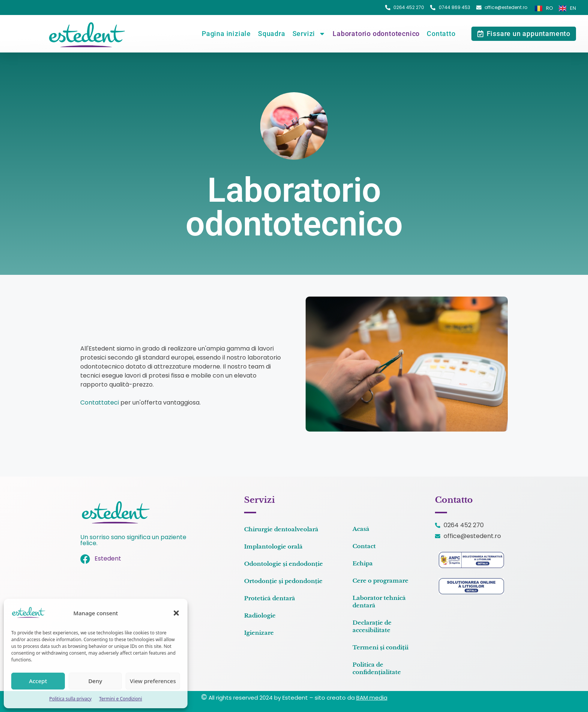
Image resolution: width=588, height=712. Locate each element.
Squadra (272, 34)
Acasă (361, 529)
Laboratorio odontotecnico (376, 34)
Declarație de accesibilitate (372, 626)
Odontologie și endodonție (283, 564)
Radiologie (260, 615)
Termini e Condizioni (121, 699)
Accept (38, 681)
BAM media (372, 698)
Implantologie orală (273, 546)
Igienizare (259, 633)
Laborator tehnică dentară (379, 602)
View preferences (153, 681)
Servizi (309, 34)
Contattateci (100, 402)
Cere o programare (380, 581)
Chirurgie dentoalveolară (281, 529)
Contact (364, 546)
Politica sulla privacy (70, 699)
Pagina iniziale (226, 34)
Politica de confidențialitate (377, 668)
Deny (95, 681)
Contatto (441, 34)
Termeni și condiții (380, 647)
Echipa (363, 563)
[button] (176, 613)
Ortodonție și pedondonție (283, 581)
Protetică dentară (270, 598)
